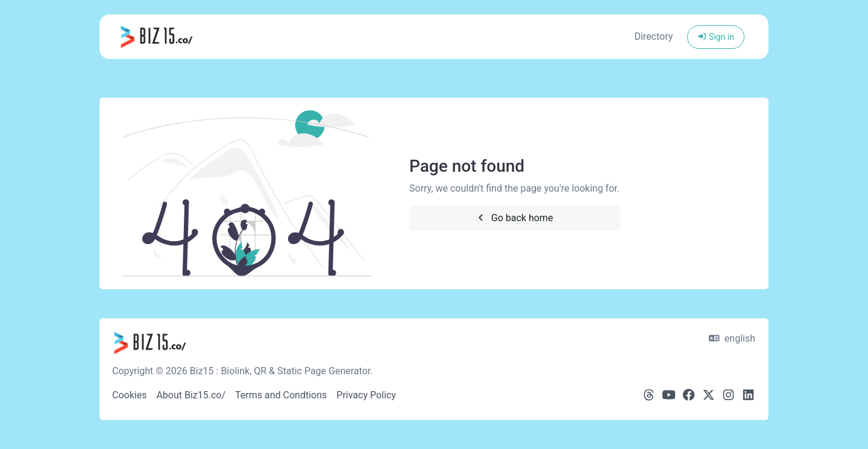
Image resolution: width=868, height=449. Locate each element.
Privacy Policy (366, 395)
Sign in (716, 37)
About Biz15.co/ (191, 395)
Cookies (129, 395)
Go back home (514, 218)
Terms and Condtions (281, 395)
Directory (653, 36)
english (732, 338)
